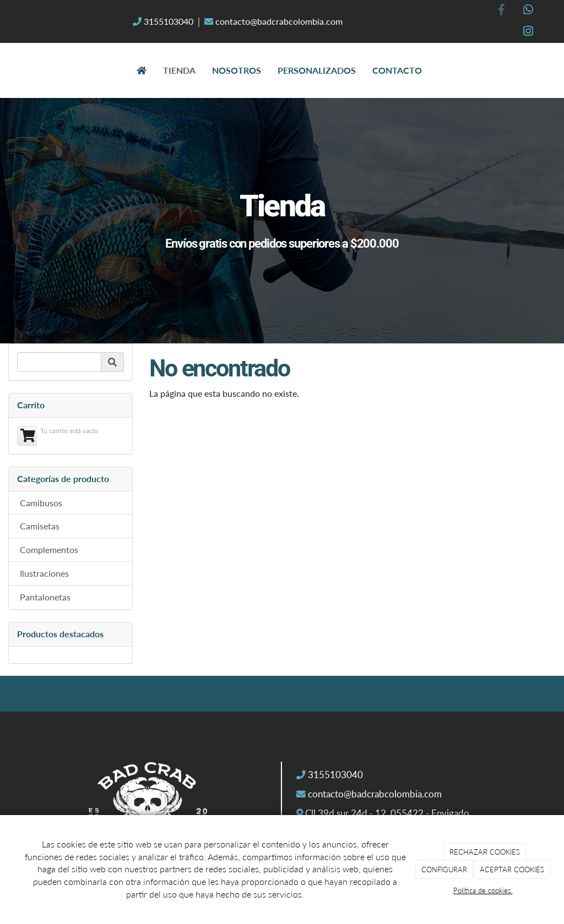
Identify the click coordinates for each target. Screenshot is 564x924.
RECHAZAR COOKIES (485, 852)
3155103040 (169, 21)
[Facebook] (501, 11)
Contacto (397, 70)
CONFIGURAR (444, 870)
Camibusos (41, 503)
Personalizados (317, 70)
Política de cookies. (483, 890)
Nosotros (237, 70)
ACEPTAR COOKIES (512, 870)
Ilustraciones (44, 573)
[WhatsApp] (528, 11)
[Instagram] (528, 32)
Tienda (179, 70)
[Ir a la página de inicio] (12, 70)
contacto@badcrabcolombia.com (278, 21)
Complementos (49, 550)
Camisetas (40, 526)
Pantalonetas (45, 597)
